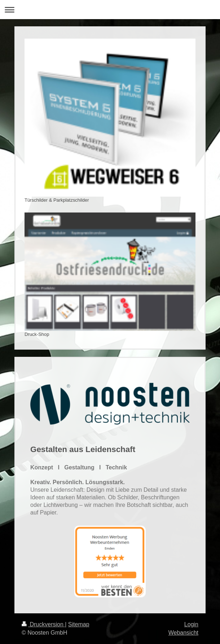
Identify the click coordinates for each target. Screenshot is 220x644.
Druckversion (43, 624)
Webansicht (183, 633)
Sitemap (79, 624)
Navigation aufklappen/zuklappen (110, 10)
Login (191, 624)
